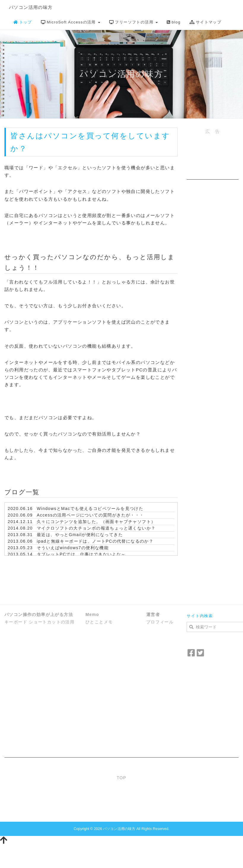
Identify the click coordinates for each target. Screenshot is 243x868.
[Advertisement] (211, 161)
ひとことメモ (99, 622)
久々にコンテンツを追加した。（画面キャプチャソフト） (96, 522)
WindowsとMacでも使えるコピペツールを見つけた (90, 509)
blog (174, 22)
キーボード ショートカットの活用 (39, 622)
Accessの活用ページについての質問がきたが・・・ (90, 515)
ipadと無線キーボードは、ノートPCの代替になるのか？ (95, 541)
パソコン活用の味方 (31, 7)
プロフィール (160, 622)
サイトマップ (206, 22)
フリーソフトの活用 (134, 22)
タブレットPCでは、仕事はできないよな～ (81, 554)
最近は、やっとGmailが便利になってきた (80, 535)
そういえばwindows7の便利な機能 (73, 548)
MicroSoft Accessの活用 (71, 22)
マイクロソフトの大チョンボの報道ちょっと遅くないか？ (96, 528)
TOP (121, 778)
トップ (23, 22)
